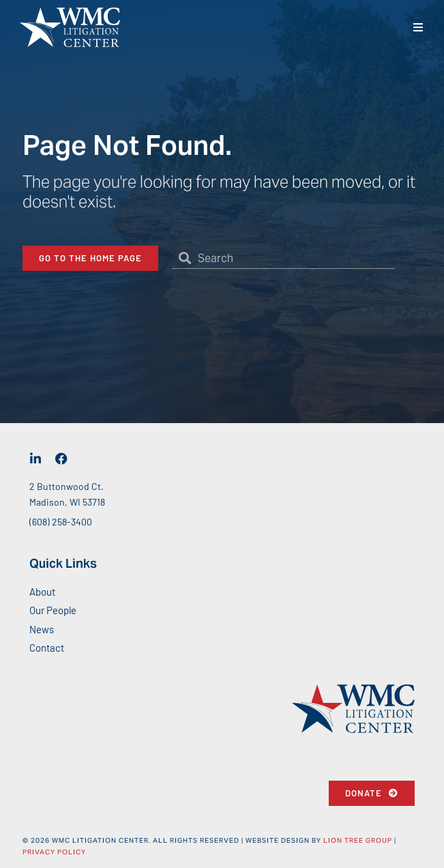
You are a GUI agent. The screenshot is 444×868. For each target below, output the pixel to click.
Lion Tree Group (358, 840)
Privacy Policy (54, 852)
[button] (418, 28)
